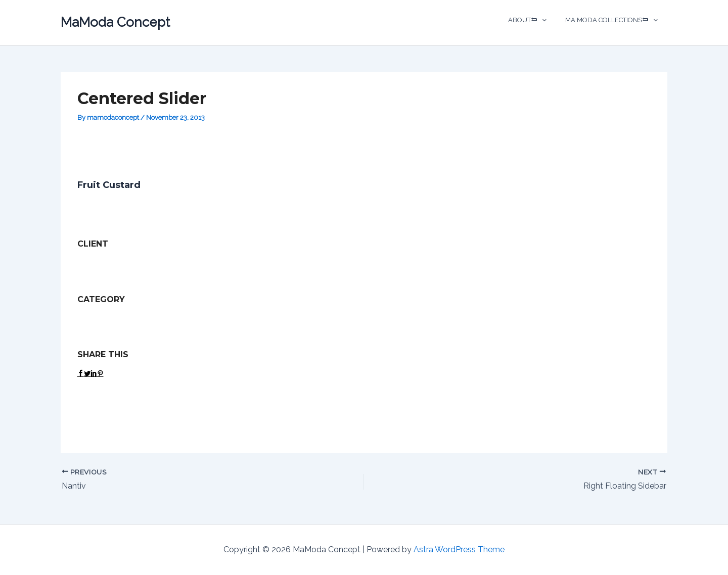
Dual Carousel (99, 318)
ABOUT (536, 20)
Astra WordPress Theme (459, 549)
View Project (101, 399)
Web (131, 318)
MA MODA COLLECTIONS (615, 20)
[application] (547, 20)
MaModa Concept (115, 22)
